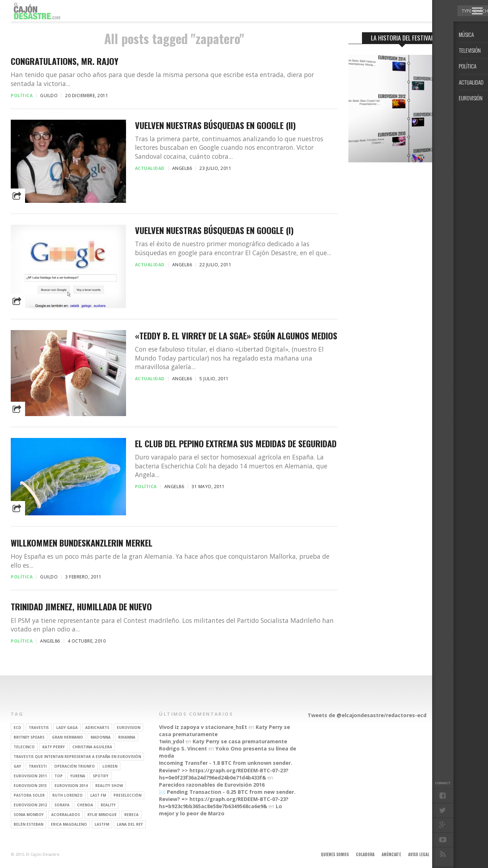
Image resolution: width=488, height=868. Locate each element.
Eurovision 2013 (30, 786)
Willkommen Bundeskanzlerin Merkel (82, 543)
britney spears (29, 737)
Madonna (101, 737)
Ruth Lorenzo (67, 795)
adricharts (97, 728)
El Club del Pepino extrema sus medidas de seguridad (236, 443)
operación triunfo (74, 766)
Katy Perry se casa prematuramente (240, 741)
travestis (39, 728)
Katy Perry (54, 747)
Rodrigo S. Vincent (183, 748)
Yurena (78, 776)
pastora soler (29, 795)
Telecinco (24, 747)
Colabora (365, 854)
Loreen (110, 766)
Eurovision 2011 (30, 776)
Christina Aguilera (92, 747)
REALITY (108, 805)
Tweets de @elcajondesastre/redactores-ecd (367, 715)
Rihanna (127, 737)
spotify (101, 776)
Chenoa (85, 805)
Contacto (446, 854)
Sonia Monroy (29, 815)
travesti (38, 766)
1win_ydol (171, 741)
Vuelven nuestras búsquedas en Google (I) (214, 230)
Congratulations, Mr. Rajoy (65, 61)
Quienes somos (335, 854)
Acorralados (66, 815)
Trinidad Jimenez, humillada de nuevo (81, 607)
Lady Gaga (67, 728)
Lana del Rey (130, 824)
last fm (98, 795)
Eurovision (129, 728)
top (59, 776)
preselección (127, 795)
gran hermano (67, 737)
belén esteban (28, 824)
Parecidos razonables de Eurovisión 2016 (212, 785)
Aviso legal (419, 854)
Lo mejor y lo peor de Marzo (221, 810)
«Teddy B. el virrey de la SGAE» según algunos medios (236, 336)
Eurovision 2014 (71, 786)
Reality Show (109, 786)
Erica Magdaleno (69, 824)
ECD (17, 728)
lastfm (102, 824)
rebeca (131, 815)
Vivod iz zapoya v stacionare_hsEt (203, 727)
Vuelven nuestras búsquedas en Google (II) (215, 125)
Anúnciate (391, 854)
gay (17, 766)
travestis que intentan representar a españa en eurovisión (77, 757)
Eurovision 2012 (30, 805)
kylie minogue (102, 815)
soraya (62, 805)
